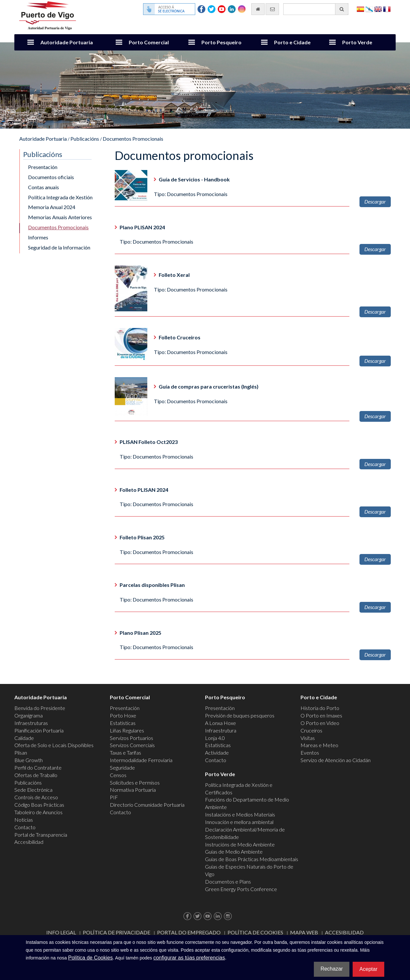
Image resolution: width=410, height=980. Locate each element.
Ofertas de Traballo (36, 775)
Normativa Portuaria (133, 790)
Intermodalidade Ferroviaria (141, 760)
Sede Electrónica (33, 790)
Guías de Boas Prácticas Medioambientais (252, 859)
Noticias (24, 820)
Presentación (43, 167)
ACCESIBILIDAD (344, 932)
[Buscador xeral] (316, 9)
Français (387, 9)
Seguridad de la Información (59, 247)
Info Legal (61, 932)
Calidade (24, 738)
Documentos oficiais (51, 177)
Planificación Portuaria (39, 730)
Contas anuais (44, 187)
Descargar (375, 201)
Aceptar (368, 969)
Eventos (310, 753)
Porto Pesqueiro (221, 42)
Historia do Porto (320, 708)
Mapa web (304, 932)
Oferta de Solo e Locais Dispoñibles (54, 745)
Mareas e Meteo (319, 745)
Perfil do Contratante (38, 767)
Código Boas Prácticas (39, 805)
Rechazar (331, 969)
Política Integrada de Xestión (60, 197)
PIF (114, 797)
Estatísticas (123, 723)
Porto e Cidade (292, 42)
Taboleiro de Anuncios (38, 812)
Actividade (217, 753)
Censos (118, 775)
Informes (38, 237)
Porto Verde (357, 42)
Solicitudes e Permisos (135, 782)
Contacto (25, 827)
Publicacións (85, 139)
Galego (369, 9)
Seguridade (122, 767)
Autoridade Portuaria (67, 42)
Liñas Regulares (127, 730)
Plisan (21, 753)
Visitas (308, 738)
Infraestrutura (221, 730)
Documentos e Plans (228, 881)
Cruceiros (311, 730)
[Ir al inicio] (258, 9)
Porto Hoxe (123, 715)
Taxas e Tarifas (125, 753)
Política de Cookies (255, 932)
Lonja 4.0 (215, 738)
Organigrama (29, 715)
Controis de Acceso (36, 797)
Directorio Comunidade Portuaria (147, 805)
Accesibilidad (29, 842)
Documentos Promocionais (133, 139)
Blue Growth (29, 760)
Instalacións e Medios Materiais (240, 814)
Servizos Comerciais (132, 745)
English (378, 9)
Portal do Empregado (189, 932)
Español (360, 9)
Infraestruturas (31, 723)
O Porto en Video (320, 723)
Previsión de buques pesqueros (240, 715)
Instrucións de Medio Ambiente (240, 844)
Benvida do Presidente (40, 708)
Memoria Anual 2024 (52, 207)
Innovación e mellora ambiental (239, 822)
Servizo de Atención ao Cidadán (336, 760)
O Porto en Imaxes (321, 715)
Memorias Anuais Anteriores (60, 217)
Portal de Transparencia (41, 835)
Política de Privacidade (117, 932)
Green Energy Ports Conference (241, 889)
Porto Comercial (149, 42)
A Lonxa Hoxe (220, 723)
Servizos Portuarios (132, 738)
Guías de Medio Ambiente (234, 852)
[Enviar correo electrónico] (272, 9)
